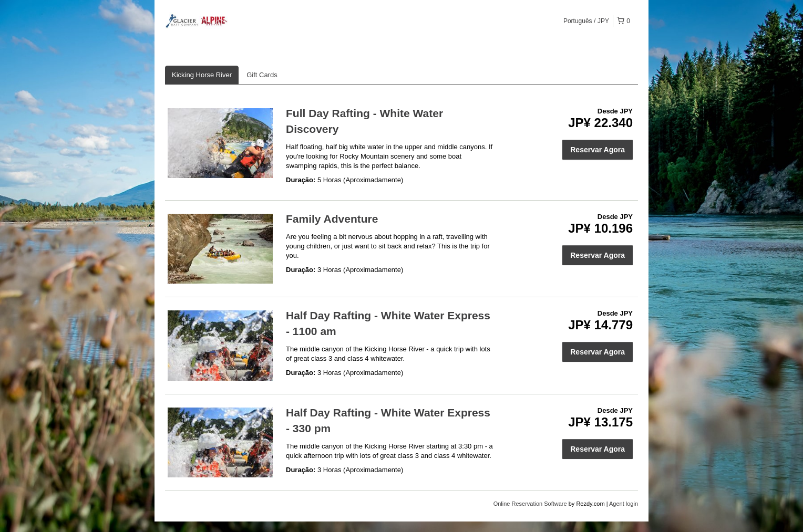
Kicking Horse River (202, 75)
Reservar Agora (598, 150)
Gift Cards (262, 75)
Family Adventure (332, 219)
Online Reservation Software (530, 504)
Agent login (624, 504)
